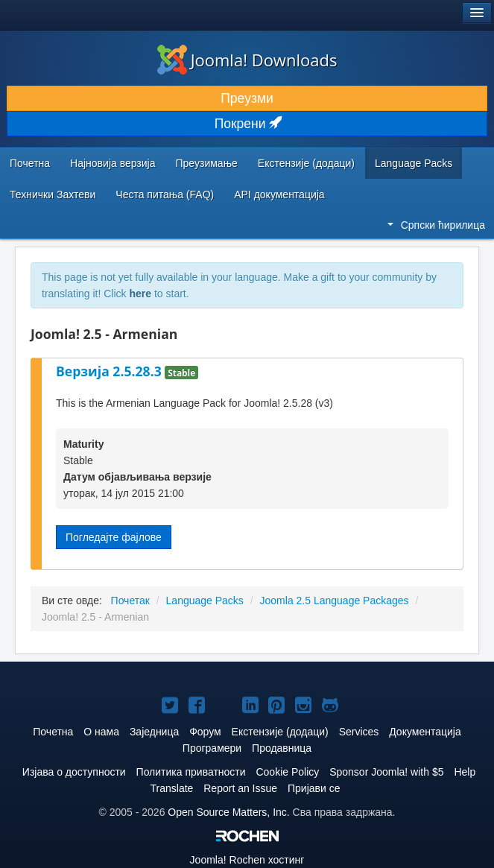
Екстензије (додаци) (306, 163)
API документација (279, 194)
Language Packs (414, 163)
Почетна (30, 163)
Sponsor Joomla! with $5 (386, 772)
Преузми (247, 98)
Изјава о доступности (74, 772)
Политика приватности (191, 772)
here (140, 294)
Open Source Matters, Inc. (228, 812)
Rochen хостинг (247, 860)
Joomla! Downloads (247, 60)
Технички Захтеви (53, 194)
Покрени (247, 124)
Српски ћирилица (436, 225)
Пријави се (314, 788)
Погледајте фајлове (114, 537)
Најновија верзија (113, 163)
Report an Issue (240, 788)
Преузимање (207, 163)
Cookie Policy (287, 772)
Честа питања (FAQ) (165, 194)
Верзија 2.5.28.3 (110, 371)
